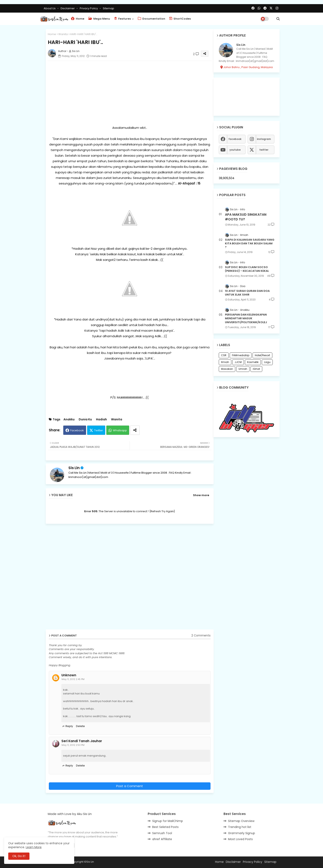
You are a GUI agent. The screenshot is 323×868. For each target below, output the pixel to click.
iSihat (256, 369)
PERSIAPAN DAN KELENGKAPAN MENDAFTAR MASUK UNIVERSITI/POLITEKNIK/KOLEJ (246, 318)
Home (78, 19)
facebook (235, 139)
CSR (224, 355)
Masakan (227, 369)
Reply (69, 726)
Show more (201, 495)
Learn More (34, 847)
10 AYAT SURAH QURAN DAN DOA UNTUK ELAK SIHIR (247, 293)
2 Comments (201, 636)
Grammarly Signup (242, 833)
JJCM (238, 362)
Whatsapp (120, 430)
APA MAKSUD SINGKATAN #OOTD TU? (246, 217)
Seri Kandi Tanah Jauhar (82, 741)
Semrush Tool (162, 833)
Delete (80, 726)
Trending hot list (240, 827)
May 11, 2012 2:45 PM (73, 679)
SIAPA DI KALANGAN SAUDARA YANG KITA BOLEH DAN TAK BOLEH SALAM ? (250, 244)
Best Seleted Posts (165, 827)
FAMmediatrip (241, 355)
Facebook (77, 430)
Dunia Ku (85, 419)
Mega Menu (99, 19)
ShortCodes (180, 19)
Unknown (69, 675)
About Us (50, 8)
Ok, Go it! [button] (19, 856)
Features (122, 19)
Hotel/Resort (262, 355)
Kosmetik (253, 362)
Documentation (152, 19)
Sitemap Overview (241, 821)
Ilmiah (225, 362)
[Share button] (135, 430)
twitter (264, 150)
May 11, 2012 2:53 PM (73, 745)
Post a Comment (130, 786)
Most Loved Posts (240, 839)
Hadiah (101, 419)
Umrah (243, 369)
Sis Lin (74, 468)
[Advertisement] (130, 93)
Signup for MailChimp (168, 821)
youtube (235, 150)
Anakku (69, 419)
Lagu (267, 362)
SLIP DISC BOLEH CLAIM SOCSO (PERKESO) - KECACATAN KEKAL (247, 269)
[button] (278, 19)
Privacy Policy (89, 8)
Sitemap (108, 8)
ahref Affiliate (162, 839)
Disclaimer (68, 8)
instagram (264, 139)
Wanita (63, 34)
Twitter (99, 430)
